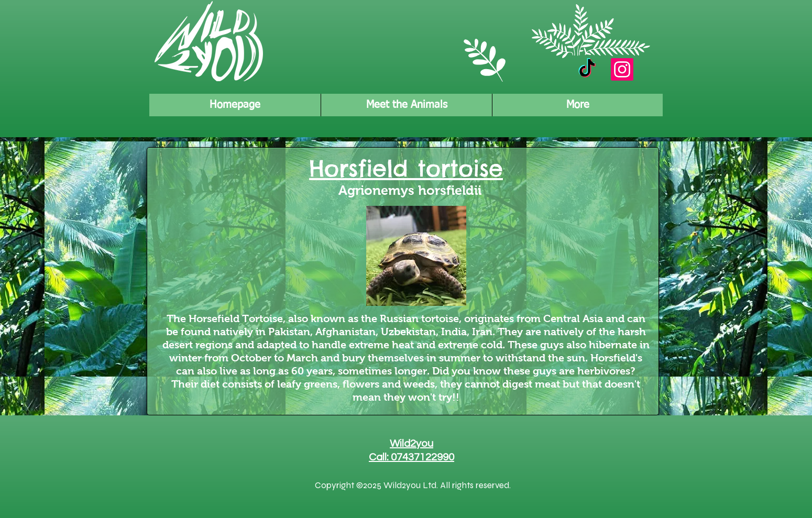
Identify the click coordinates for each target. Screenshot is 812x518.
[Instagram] (622, 69)
